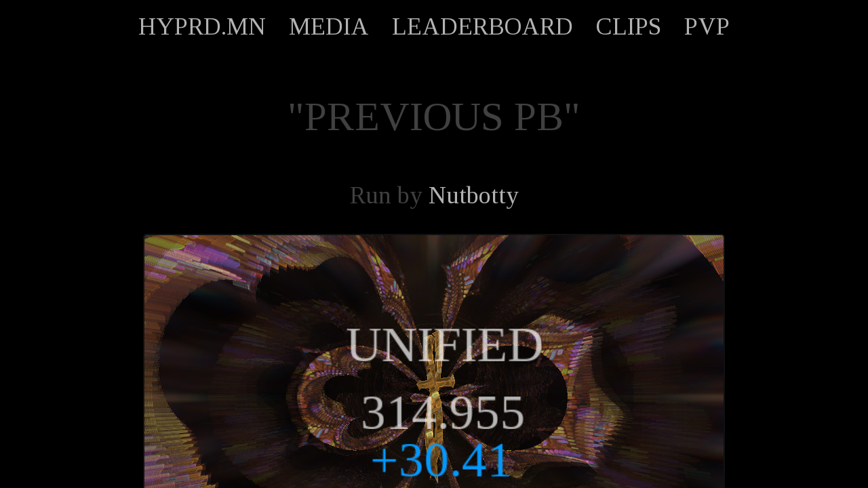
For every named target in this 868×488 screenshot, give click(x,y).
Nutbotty (474, 195)
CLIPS (629, 26)
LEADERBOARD (482, 26)
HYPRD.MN (202, 26)
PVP (707, 26)
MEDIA (329, 26)
